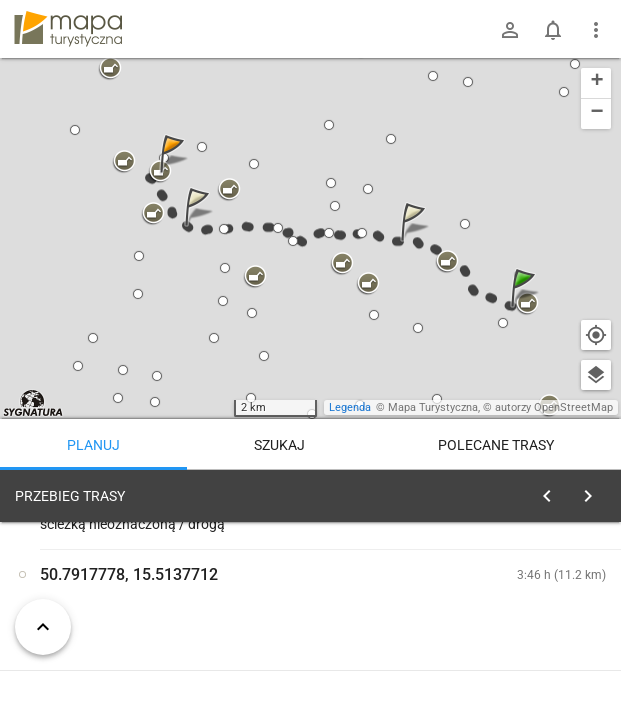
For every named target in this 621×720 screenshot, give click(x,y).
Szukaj (279, 445)
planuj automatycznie (542, 636)
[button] (526, 307)
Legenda (350, 407)
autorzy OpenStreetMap (554, 407)
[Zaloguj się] (510, 30)
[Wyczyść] (589, 491)
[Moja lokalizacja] (596, 335)
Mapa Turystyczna (433, 407)
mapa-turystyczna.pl (68, 29)
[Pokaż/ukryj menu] (596, 30)
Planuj (93, 445)
